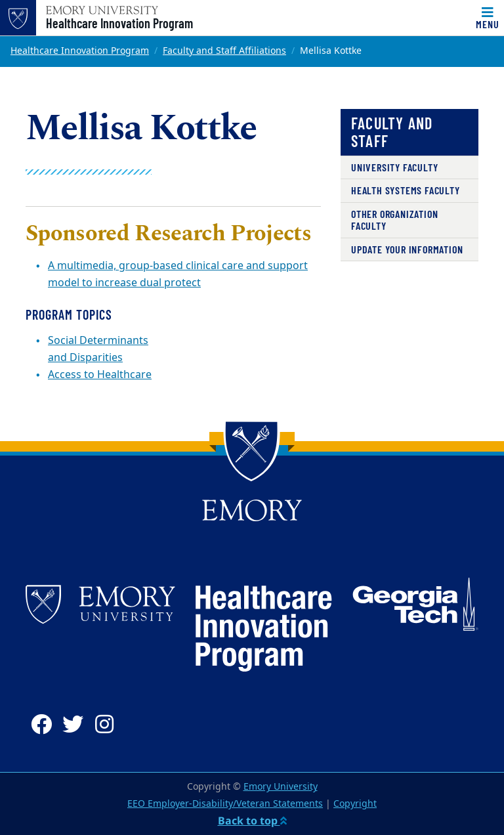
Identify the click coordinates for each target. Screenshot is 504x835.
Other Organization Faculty (394, 220)
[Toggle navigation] (488, 18)
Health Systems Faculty (406, 190)
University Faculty (394, 167)
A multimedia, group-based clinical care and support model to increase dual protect (178, 274)
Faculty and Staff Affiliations (224, 51)
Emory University (281, 787)
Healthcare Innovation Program (119, 23)
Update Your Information (407, 249)
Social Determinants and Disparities (98, 349)
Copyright (355, 804)
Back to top (252, 821)
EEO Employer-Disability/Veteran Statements (225, 804)
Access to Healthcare (100, 375)
